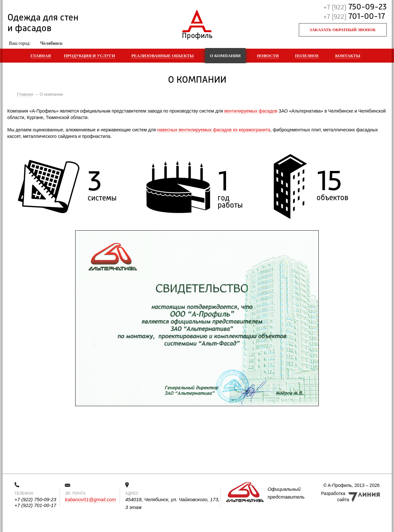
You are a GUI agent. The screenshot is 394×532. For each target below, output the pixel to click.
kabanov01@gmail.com (90, 499)
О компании (226, 56)
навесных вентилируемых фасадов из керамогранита (214, 130)
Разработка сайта (335, 496)
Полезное (307, 56)
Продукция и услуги (90, 56)
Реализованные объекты (163, 56)
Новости (268, 56)
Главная (41, 56)
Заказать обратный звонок (343, 30)
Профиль (197, 34)
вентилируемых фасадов (251, 111)
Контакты (348, 56)
